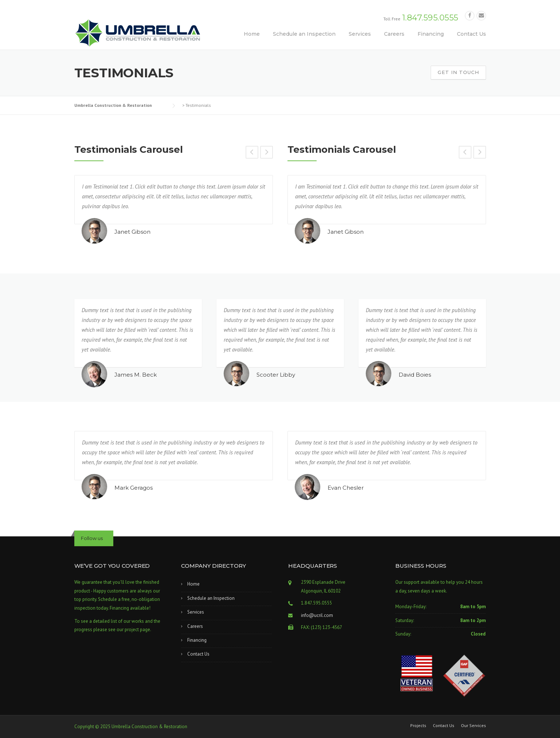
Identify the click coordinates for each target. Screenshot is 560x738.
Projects (418, 726)
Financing (431, 34)
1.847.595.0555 (430, 18)
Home (252, 34)
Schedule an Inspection (304, 34)
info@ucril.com (317, 615)
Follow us (92, 538)
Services (360, 34)
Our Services (473, 726)
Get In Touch (458, 72)
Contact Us (471, 34)
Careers (394, 34)
